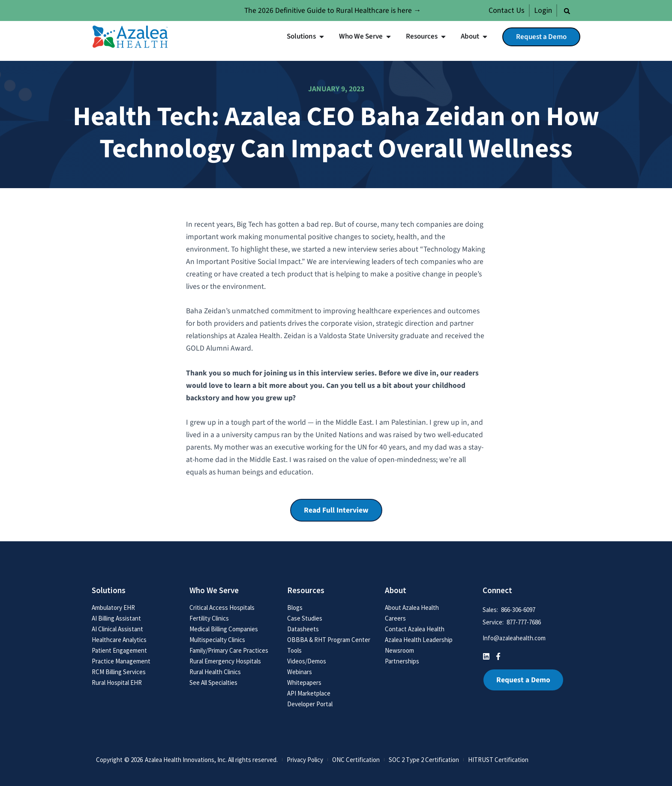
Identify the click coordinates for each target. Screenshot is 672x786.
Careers (395, 618)
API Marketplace (309, 693)
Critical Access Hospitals (222, 607)
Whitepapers (304, 682)
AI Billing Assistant (116, 618)
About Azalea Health (412, 607)
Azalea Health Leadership (419, 640)
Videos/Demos (307, 661)
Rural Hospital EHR (117, 682)
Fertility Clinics (209, 618)
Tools (294, 650)
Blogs (295, 607)
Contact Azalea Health (415, 629)
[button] (567, 11)
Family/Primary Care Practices (229, 650)
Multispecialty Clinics (217, 640)
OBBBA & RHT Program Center (329, 640)
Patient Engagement (119, 650)
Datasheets (303, 629)
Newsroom (399, 650)
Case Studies (305, 618)
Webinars (300, 672)
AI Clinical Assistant (117, 629)
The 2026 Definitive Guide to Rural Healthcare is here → (333, 10)
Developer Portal (310, 704)
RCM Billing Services (119, 672)
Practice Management (121, 661)
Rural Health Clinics (215, 672)
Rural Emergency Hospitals (225, 661)
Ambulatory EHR (113, 607)
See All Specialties (213, 682)
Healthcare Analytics (119, 640)
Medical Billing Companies (224, 629)
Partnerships (402, 661)
